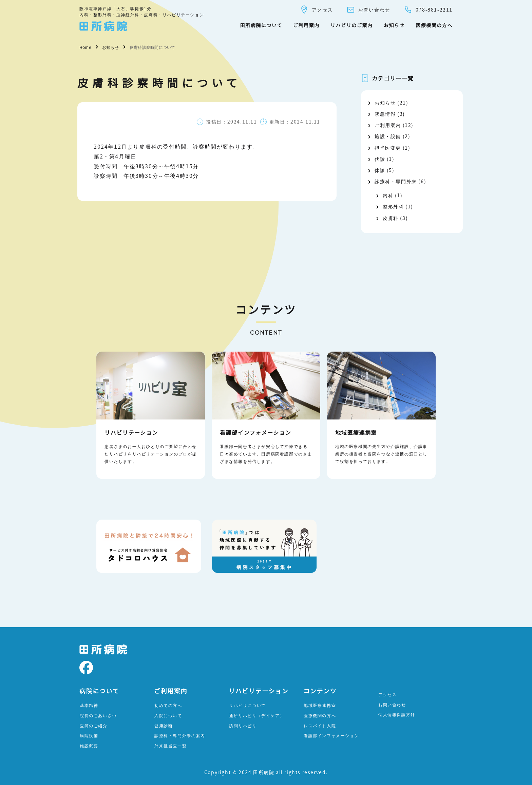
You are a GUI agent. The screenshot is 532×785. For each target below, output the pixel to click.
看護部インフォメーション (331, 735)
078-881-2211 (428, 10)
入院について (168, 715)
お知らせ (394, 25)
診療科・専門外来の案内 (180, 735)
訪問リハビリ (243, 725)
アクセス (316, 10)
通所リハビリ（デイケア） (257, 715)
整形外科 (393, 206)
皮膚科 (391, 218)
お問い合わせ (368, 10)
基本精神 (89, 705)
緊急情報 (385, 114)
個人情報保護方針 (397, 714)
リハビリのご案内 (352, 25)
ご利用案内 (306, 25)
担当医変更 (388, 148)
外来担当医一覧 (170, 745)
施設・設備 (388, 136)
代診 (380, 159)
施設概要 (89, 745)
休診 (380, 170)
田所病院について (261, 25)
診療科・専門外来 (396, 181)
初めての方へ (168, 705)
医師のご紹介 (94, 725)
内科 (388, 195)
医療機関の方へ (434, 25)
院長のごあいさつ (98, 715)
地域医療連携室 (320, 705)
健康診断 (164, 725)
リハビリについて (248, 705)
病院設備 (89, 735)
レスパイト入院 (320, 725)
